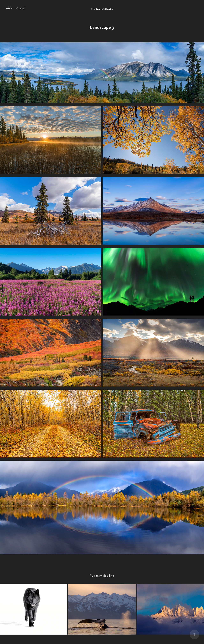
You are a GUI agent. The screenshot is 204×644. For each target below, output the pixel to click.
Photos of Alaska (102, 9)
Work (9, 8)
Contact (21, 8)
